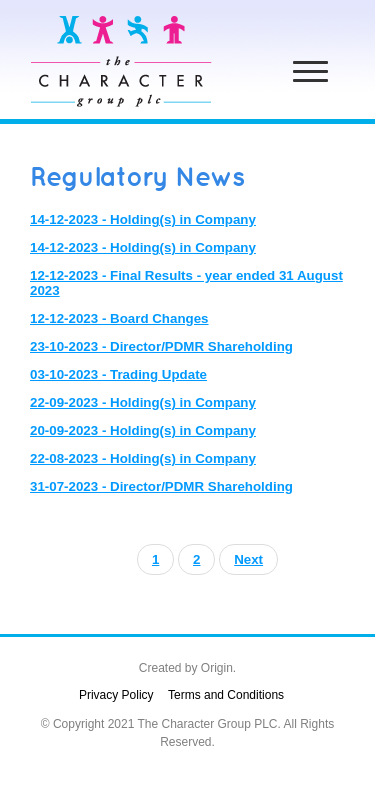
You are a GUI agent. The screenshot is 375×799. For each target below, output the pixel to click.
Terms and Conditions (226, 695)
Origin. (218, 668)
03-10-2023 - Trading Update (118, 374)
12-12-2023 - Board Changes (119, 318)
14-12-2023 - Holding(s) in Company (143, 219)
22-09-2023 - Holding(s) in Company (143, 402)
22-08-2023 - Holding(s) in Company (143, 458)
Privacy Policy (116, 695)
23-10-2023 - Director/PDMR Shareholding (161, 346)
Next (248, 559)
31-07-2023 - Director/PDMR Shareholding (161, 486)
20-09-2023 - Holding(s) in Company (143, 430)
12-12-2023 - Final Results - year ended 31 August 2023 (186, 283)
